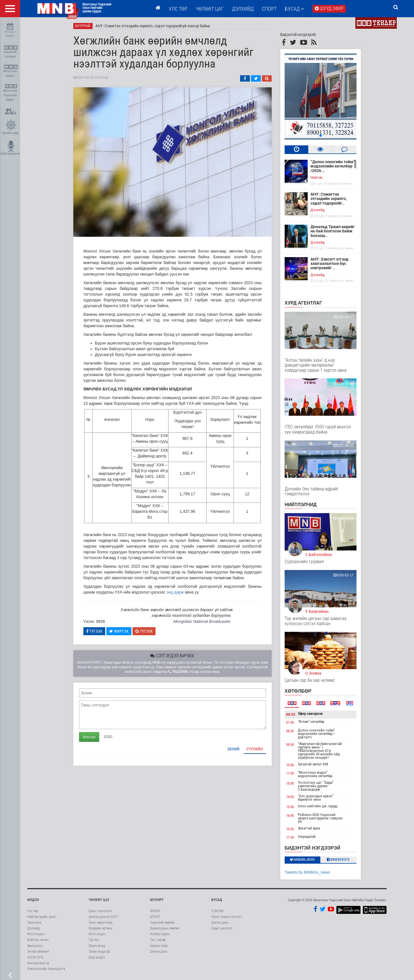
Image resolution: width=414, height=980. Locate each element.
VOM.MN (217, 911)
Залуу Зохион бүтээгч (227, 917)
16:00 (290, 816)
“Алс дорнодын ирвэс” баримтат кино (316, 798)
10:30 (290, 765)
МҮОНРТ (157, 900)
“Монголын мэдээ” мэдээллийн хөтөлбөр (315, 774)
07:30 (290, 722)
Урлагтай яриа (309, 828)
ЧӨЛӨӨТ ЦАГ (210, 9)
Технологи (34, 923)
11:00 (290, 773)
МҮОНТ (155, 917)
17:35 (290, 838)
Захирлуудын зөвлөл (165, 928)
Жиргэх (119, 631)
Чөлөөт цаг (99, 900)
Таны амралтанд (100, 923)
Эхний (233, 749)
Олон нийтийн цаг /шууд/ (318, 806)
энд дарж (175, 592)
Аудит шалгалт (222, 928)
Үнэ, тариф (158, 940)
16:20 (290, 829)
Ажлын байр (159, 946)
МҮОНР (155, 911)
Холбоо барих (160, 934)
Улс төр (178, 9)
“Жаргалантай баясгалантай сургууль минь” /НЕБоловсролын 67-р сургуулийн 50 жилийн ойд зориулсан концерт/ (320, 751)
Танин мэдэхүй (99, 952)
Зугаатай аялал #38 (313, 764)
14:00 (290, 797)
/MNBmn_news (303, 860)
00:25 (291, 714)
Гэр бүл (94, 940)
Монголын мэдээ (11, 71)
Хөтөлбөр (298, 691)
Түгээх (94, 631)
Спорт (269, 9)
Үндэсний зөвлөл (162, 923)
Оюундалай (307, 837)
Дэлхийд (243, 9)
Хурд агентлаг (303, 303)
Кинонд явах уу (38, 963)
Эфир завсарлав (310, 714)
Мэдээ (33, 900)
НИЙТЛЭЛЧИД (301, 505)
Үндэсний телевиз (11, 52)
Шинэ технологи (100, 911)
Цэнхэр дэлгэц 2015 (103, 917)
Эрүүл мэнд (97, 946)
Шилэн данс (159, 952)
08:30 (290, 731)
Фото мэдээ (36, 934)
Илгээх (89, 737)
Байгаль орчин (38, 940)
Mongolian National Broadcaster (202, 621)
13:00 (290, 783)
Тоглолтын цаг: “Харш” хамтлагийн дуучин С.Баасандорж (316, 786)
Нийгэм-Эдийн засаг (42, 917)
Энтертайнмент (38, 952)
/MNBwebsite (339, 860)
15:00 (290, 807)
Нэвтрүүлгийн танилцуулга (46, 969)
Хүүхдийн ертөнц (100, 928)
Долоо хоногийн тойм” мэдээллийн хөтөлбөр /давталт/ (316, 734)
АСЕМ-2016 (35, 957)
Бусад (295, 9)
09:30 (290, 745)
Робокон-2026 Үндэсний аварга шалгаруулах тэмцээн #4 (320, 818)
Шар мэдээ (97, 957)
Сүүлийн (255, 749)
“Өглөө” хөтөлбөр (311, 722)
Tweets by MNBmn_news (307, 872)
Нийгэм (316, 177)
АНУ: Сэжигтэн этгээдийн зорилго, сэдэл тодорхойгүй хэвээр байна (153, 26)
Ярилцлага (35, 946)
